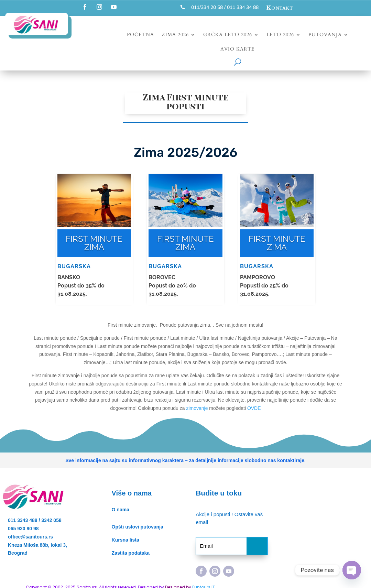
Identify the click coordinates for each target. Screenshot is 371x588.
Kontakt (281, 8)
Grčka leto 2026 (228, 35)
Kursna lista (126, 540)
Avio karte (238, 50)
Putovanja (325, 35)
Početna (140, 35)
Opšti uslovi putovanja (138, 527)
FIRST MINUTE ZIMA (94, 243)
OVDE (254, 408)
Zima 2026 (175, 35)
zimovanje (197, 408)
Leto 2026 (280, 35)
